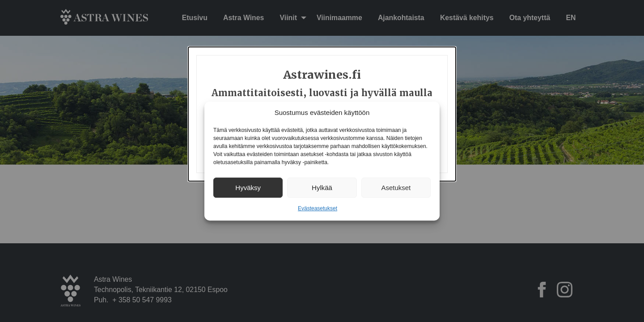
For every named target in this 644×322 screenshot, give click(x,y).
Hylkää (322, 188)
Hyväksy (248, 188)
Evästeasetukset (318, 208)
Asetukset (396, 188)
